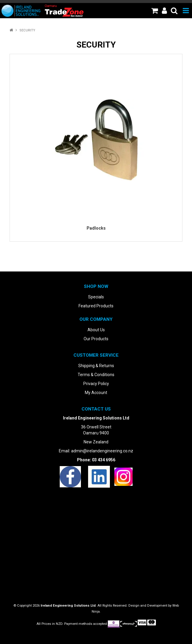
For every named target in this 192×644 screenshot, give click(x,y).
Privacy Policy (96, 384)
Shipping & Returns (96, 366)
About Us (96, 330)
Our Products (96, 339)
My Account (96, 393)
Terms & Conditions (96, 375)
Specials (96, 297)
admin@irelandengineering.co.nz (102, 451)
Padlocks (96, 228)
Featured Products (96, 306)
